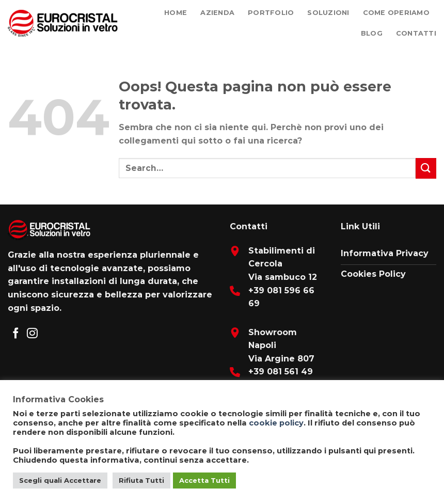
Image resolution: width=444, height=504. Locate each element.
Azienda (217, 13)
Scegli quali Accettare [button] (60, 480)
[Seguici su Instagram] (32, 334)
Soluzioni (328, 13)
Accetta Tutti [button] (204, 480)
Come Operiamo (396, 13)
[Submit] (426, 168)
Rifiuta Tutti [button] (141, 480)
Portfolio (271, 13)
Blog (372, 33)
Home (176, 13)
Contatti (416, 33)
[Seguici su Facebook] (16, 334)
